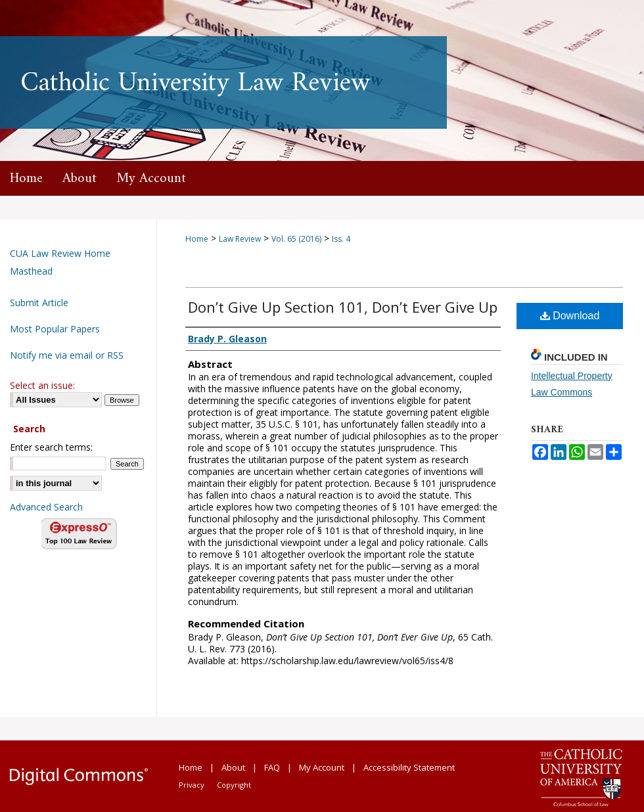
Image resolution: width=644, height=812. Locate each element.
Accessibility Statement (409, 767)
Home (197, 239)
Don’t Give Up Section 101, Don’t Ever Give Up (343, 307)
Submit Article (39, 303)
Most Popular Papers (55, 329)
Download (570, 316)
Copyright (234, 785)
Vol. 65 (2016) (296, 239)
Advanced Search (46, 507)
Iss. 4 (341, 239)
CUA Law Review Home (60, 253)
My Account (322, 767)
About (233, 767)
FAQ (272, 767)
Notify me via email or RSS (67, 355)
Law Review (240, 239)
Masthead (31, 271)
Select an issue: (42, 385)
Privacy (192, 785)
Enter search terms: (51, 447)
